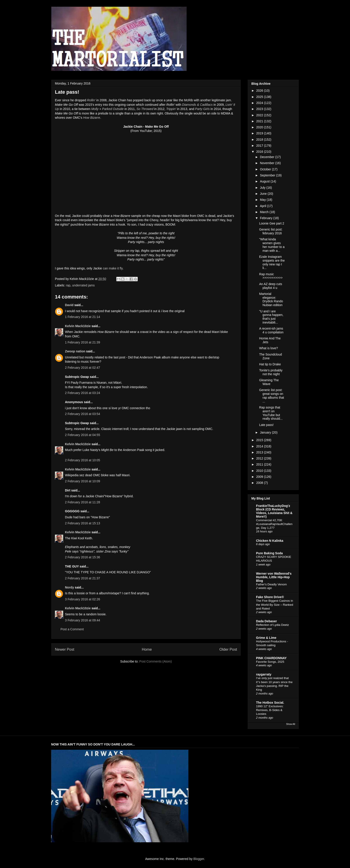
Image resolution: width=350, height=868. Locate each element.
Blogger (199, 859)
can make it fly (113, 268)
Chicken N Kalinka (270, 541)
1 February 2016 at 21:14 (82, 317)
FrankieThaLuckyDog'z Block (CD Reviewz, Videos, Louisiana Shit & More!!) (274, 511)
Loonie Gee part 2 (272, 223)
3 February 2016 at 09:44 (82, 620)
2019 (260, 133)
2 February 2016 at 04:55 (82, 435)
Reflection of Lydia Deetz (272, 625)
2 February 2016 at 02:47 (82, 368)
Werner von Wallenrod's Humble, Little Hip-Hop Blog (274, 577)
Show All (291, 724)
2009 (260, 477)
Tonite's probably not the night (271, 372)
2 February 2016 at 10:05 (82, 460)
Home (147, 649)
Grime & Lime (266, 638)
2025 (260, 97)
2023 (260, 109)
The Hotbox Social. (270, 703)
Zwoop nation (75, 351)
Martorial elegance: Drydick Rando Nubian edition (271, 299)
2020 (260, 127)
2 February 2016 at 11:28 (82, 502)
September (268, 175)
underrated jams (83, 285)
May (263, 200)
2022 (260, 115)
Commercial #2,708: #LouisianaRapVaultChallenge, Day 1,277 (274, 524)
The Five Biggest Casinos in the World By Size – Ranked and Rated (275, 605)
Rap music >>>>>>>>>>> (271, 276)
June (264, 194)
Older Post (228, 649)
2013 (260, 452)
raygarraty (264, 674)
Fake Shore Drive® (270, 597)
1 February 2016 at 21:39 (82, 342)
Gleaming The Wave (269, 382)
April (263, 206)
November (267, 163)
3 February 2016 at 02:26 (82, 599)
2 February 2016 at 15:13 (82, 523)
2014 (260, 446)
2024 (260, 103)
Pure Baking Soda (269, 553)
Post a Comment (72, 629)
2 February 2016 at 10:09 (82, 481)
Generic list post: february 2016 (271, 231)
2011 (260, 464)
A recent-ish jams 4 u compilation (271, 330)
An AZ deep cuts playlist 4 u (271, 286)
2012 (260, 458)
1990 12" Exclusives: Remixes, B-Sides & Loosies (270, 710)
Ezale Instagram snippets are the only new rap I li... (272, 262)
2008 (260, 483)
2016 (260, 152)
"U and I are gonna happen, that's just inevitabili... (271, 317)
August (265, 181)
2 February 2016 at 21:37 (82, 578)
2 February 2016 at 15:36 (82, 557)
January (266, 432)
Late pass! (266, 425)
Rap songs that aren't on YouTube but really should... (271, 413)
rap (68, 285)
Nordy (69, 587)
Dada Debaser (266, 621)
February (267, 218)
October (266, 169)
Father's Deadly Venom (271, 584)
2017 (260, 146)
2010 (260, 471)
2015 (260, 440)
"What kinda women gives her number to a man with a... (272, 245)
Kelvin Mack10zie (78, 326)
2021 (260, 121)
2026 (260, 91)
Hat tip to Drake (270, 364)
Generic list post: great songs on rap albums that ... (272, 396)
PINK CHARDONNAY (271, 658)
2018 (260, 140)
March (265, 212)
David (69, 305)
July (263, 188)
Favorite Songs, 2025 (270, 662)
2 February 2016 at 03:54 (82, 414)
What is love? (269, 348)
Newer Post (65, 649)
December (267, 157)
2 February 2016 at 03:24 (82, 393)
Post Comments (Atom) (155, 661)
